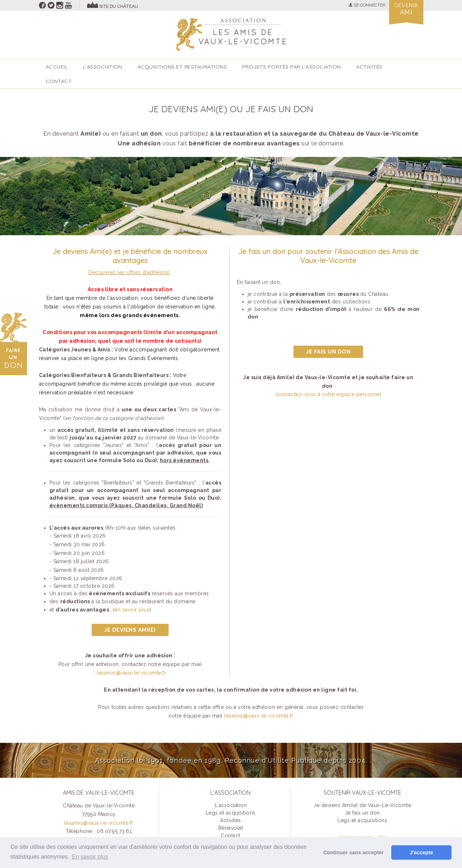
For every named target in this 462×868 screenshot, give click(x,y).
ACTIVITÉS (369, 67)
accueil (57, 67)
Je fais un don (363, 813)
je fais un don (328, 352)
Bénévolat (231, 828)
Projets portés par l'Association (292, 67)
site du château (119, 6)
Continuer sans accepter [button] (354, 852)
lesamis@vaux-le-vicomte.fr (131, 673)
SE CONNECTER (367, 5)
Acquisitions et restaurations (182, 67)
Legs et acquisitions (231, 813)
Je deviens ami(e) (130, 630)
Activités (231, 820)
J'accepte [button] (421, 852)
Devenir (406, 9)
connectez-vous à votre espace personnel (329, 394)
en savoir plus (132, 610)
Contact (59, 81)
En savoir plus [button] (90, 857)
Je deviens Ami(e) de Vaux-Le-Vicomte (362, 805)
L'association (103, 67)
